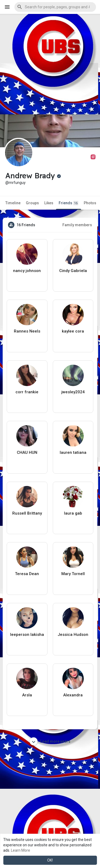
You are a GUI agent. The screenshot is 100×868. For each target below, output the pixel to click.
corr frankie (27, 392)
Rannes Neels (27, 331)
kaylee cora (73, 331)
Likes (49, 203)
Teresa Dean (27, 574)
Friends (69, 203)
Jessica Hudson (73, 635)
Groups (32, 203)
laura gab (73, 513)
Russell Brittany (27, 513)
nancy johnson (27, 271)
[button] (55, 7)
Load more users (50, 741)
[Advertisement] (50, 64)
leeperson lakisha (27, 635)
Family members (77, 225)
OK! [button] (50, 860)
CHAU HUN (27, 452)
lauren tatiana (73, 452)
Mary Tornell (73, 574)
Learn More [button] (21, 850)
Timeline (13, 203)
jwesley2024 (73, 392)
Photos (90, 203)
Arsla (27, 695)
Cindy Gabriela (73, 271)
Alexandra (73, 695)
